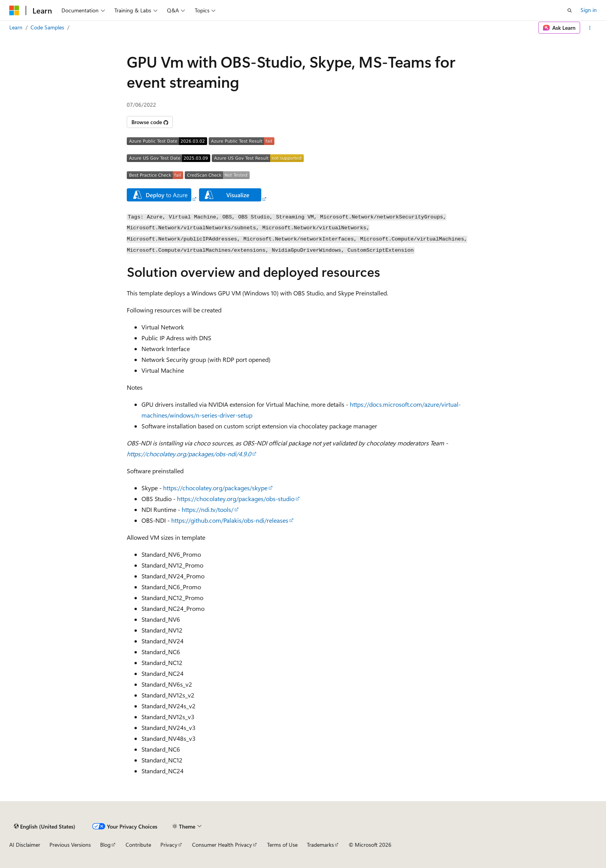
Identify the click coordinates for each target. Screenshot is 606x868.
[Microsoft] (14, 10)
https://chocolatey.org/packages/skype (215, 488)
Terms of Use (282, 845)
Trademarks (320, 845)
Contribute (138, 845)
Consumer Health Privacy (222, 845)
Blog (105, 845)
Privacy (169, 845)
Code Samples (47, 27)
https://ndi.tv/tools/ (208, 509)
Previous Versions (70, 845)
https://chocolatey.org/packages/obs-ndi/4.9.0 (189, 454)
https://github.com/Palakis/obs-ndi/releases (230, 520)
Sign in (589, 10)
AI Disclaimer (25, 845)
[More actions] (590, 28)
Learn (16, 27)
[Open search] (570, 10)
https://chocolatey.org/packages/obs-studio (236, 499)
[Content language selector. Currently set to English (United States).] (45, 826)
